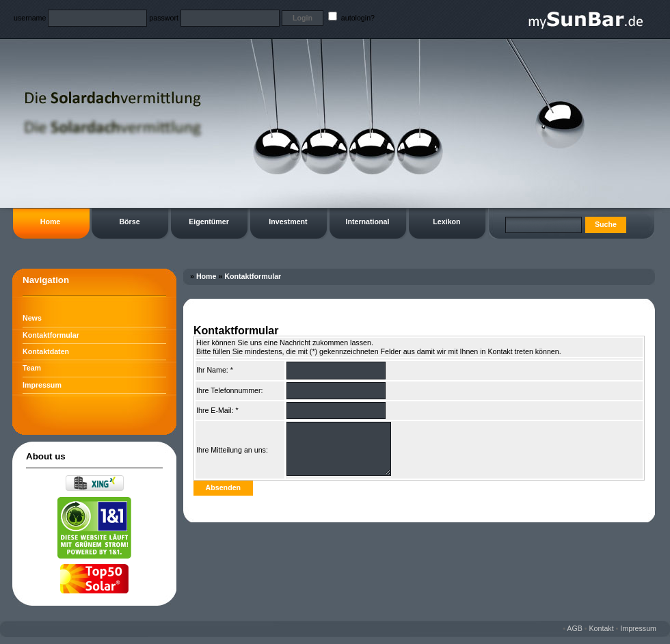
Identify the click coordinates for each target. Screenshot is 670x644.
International (368, 222)
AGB (575, 628)
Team (32, 368)
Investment (288, 222)
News (32, 318)
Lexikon (446, 222)
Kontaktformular (51, 335)
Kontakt (602, 628)
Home (51, 222)
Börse (129, 222)
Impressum (42, 385)
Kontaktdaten (46, 351)
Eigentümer (209, 222)
